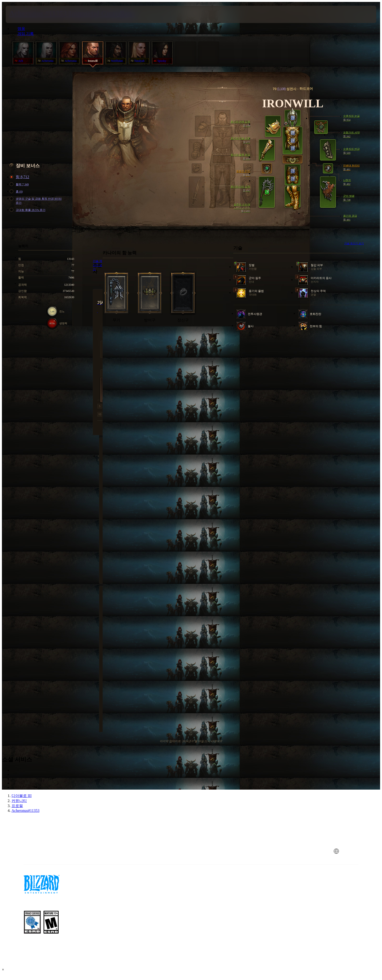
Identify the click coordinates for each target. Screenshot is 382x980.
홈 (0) (17, 192)
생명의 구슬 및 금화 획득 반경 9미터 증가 (36, 201)
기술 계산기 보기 (354, 243)
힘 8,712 (20, 177)
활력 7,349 (20, 185)
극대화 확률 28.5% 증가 (28, 210)
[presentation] (23, 14)
